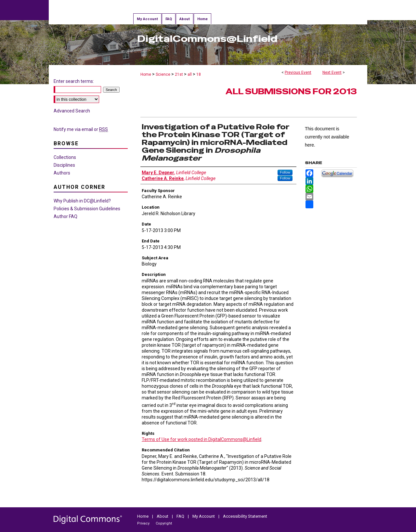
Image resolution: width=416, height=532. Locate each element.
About (162, 516)
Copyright (164, 523)
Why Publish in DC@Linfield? (82, 201)
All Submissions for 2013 (291, 91)
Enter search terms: (74, 81)
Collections (65, 157)
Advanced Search (72, 111)
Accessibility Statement (245, 516)
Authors (62, 173)
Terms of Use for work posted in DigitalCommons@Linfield (201, 439)
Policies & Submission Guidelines (87, 209)
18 (199, 74)
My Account (204, 516)
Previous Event (298, 72)
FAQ (180, 516)
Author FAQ (65, 216)
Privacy (143, 523)
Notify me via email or (81, 129)
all (190, 74)
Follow (285, 172)
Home (146, 74)
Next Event (332, 72)
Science (163, 74)
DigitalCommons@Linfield (207, 39)
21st (179, 74)
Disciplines (64, 165)
